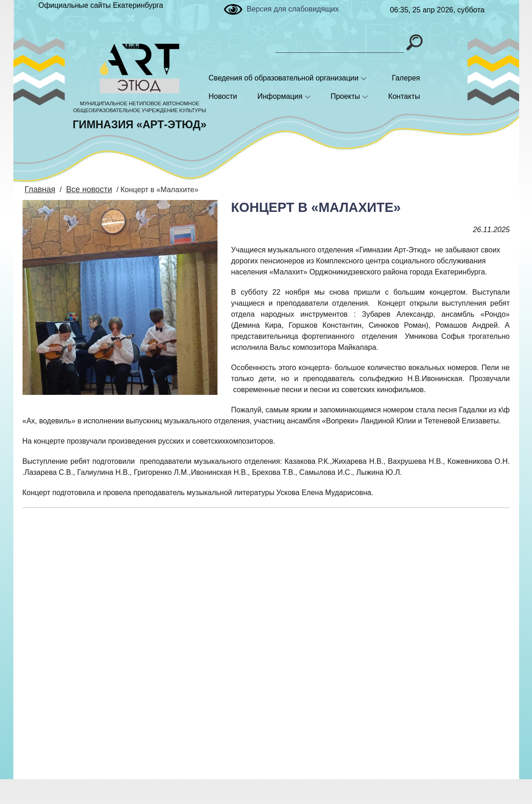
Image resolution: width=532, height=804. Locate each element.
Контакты (404, 96)
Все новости (84, 189)
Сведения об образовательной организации (284, 78)
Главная (39, 189)
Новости (223, 96)
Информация (280, 96)
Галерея (406, 78)
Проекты (345, 96)
